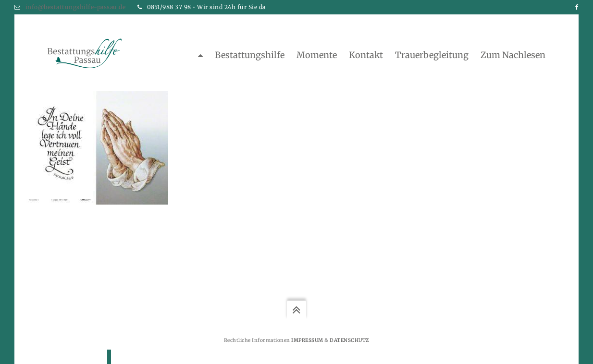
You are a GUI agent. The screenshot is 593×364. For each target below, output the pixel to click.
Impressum (307, 340)
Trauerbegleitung (432, 55)
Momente (317, 55)
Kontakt (366, 55)
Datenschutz (349, 340)
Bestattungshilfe (250, 55)
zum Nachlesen (513, 55)
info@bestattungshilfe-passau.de (76, 7)
